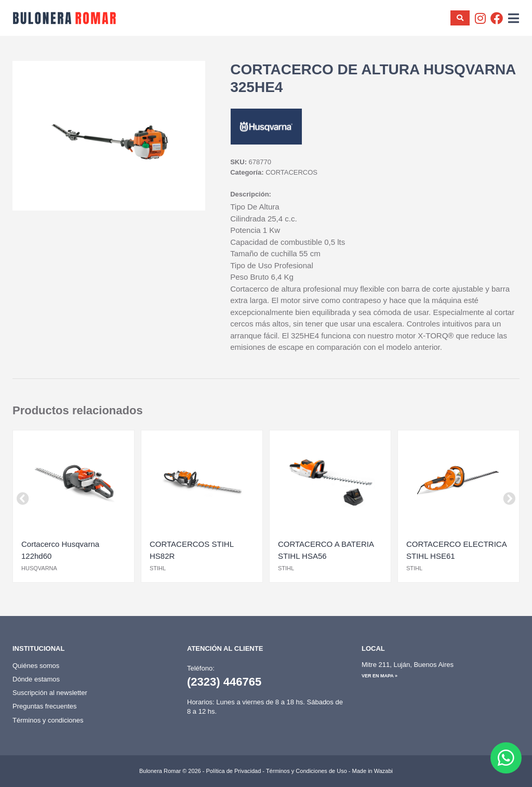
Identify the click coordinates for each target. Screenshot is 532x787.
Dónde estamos (36, 679)
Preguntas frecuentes (45, 706)
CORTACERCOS (291, 172)
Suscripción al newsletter (50, 693)
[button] (23, 499)
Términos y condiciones (48, 720)
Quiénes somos (36, 666)
